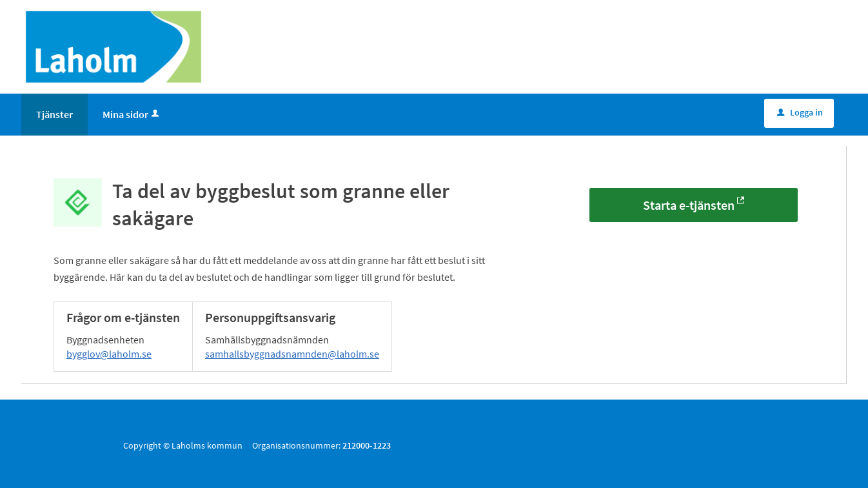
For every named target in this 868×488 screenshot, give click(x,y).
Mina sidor (132, 114)
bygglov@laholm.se (109, 354)
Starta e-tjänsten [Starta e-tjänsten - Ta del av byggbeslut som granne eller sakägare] (689, 205)
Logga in (800, 112)
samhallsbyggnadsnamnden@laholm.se (292, 354)
